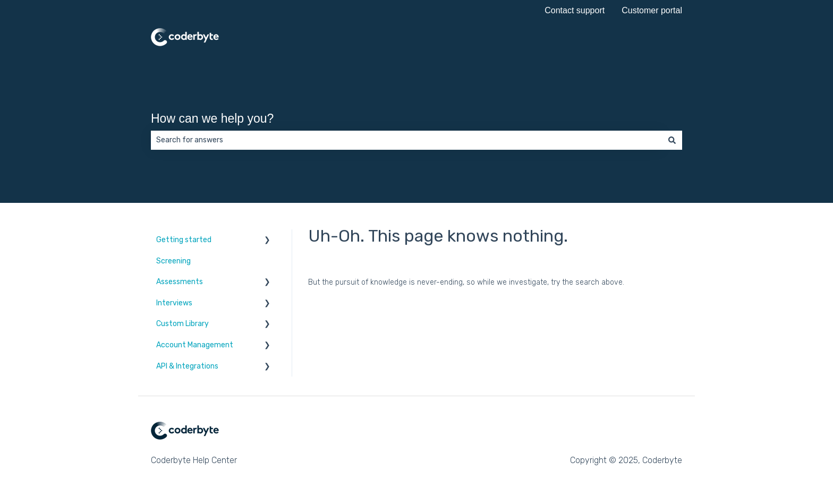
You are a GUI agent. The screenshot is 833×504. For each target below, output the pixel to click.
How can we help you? (212, 118)
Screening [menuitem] (173, 261)
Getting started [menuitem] (184, 240)
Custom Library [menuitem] (182, 324)
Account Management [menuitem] (195, 345)
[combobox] (406, 140)
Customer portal (652, 10)
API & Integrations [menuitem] (187, 366)
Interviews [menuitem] (174, 303)
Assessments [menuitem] (180, 282)
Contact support (575, 10)
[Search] (672, 140)
